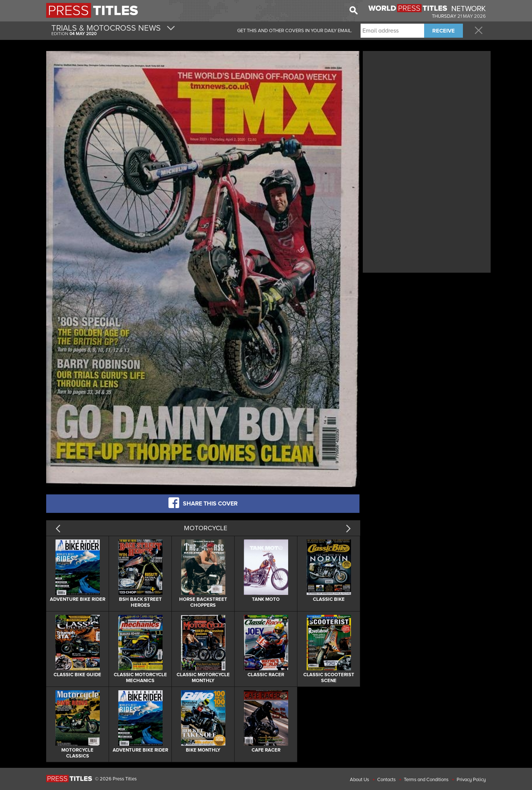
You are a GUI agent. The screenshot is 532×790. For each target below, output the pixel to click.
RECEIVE (444, 31)
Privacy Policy (471, 780)
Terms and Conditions (426, 780)
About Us (359, 780)
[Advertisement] (427, 105)
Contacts (386, 780)
